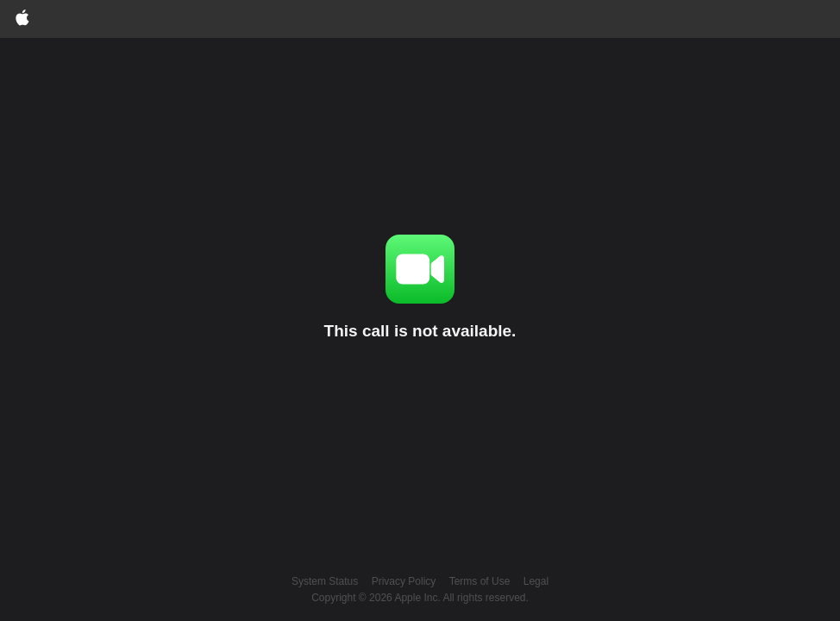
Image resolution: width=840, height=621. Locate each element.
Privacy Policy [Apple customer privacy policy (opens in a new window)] (404, 581)
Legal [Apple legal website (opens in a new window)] (536, 581)
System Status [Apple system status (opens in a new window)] (325, 581)
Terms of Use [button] (480, 581)
